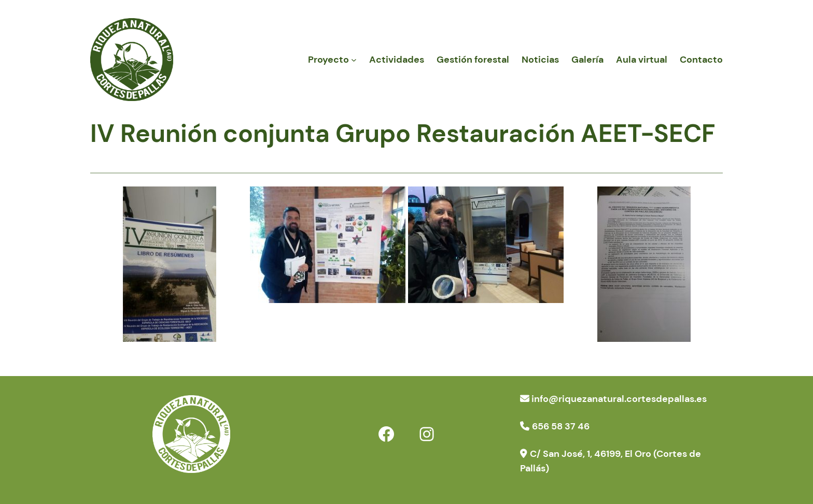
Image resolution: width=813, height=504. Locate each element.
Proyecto (328, 60)
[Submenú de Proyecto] (354, 60)
